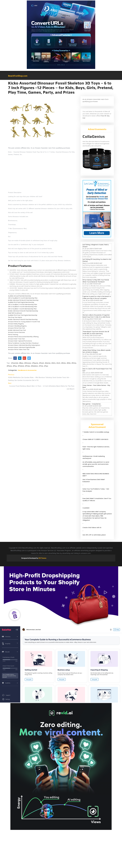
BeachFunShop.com (18, 76)
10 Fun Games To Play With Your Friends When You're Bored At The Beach (96, 281)
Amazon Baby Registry (16, 324)
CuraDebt (86, 508)
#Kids (69, 363)
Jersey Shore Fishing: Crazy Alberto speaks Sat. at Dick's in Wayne (97, 351)
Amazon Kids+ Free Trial (16, 339)
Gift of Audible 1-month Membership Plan (22, 309)
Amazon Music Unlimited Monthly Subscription (24, 345)
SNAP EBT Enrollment (15, 313)
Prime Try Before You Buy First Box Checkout (23, 343)
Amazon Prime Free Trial (16, 328)
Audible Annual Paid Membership (20, 296)
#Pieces (9, 366)
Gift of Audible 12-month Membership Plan (23, 298)
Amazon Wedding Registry (17, 326)
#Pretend (21, 366)
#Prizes (27, 366)
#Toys (46, 366)
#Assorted (15, 363)
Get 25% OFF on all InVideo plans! (94, 535)
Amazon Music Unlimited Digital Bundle (22, 347)
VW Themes (42, 558)
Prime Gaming (13, 334)
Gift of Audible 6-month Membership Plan (23, 307)
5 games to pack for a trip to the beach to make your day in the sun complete (97, 297)
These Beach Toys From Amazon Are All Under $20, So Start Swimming (96, 333)
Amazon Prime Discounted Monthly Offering (23, 337)
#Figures (35, 363)
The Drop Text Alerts (15, 317)
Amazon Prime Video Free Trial (19, 349)
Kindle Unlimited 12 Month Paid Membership (23, 311)
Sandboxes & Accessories (27, 370)
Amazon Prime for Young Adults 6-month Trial (24, 322)
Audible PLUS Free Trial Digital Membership (23, 315)
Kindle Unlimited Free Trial (17, 330)
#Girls (53, 363)
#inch (58, 363)
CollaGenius (94, 136)
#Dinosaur (28, 363)
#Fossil (41, 363)
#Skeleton (34, 366)
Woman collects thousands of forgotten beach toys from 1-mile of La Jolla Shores (96, 316)
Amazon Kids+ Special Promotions (20, 341)
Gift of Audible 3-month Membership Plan (23, 304)
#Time (41, 366)
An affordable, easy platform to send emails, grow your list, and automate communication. (96, 464)
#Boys (21, 363)
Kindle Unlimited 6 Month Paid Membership (23, 319)
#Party (74, 363)
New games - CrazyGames (92, 404)
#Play (15, 366)
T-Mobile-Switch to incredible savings (96, 432)
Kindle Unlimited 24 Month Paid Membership (23, 300)
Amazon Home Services (16, 332)
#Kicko (63, 363)
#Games (48, 363)
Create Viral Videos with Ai (92, 528)
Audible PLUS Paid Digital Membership (21, 302)
